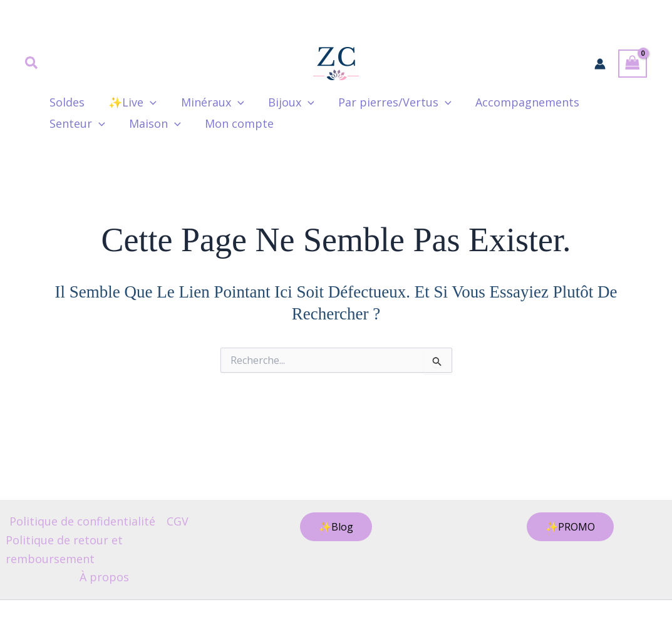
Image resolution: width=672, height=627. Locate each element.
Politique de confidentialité (82, 521)
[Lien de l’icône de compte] (600, 64)
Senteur (77, 123)
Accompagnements (519, 102)
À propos (104, 577)
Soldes (66, 102)
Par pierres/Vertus (388, 102)
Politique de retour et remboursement (64, 549)
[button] (32, 64)
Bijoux (286, 102)
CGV (178, 521)
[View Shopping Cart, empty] (633, 64)
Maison (153, 123)
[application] (148, 102)
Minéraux (209, 102)
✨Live (131, 102)
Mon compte (236, 123)
